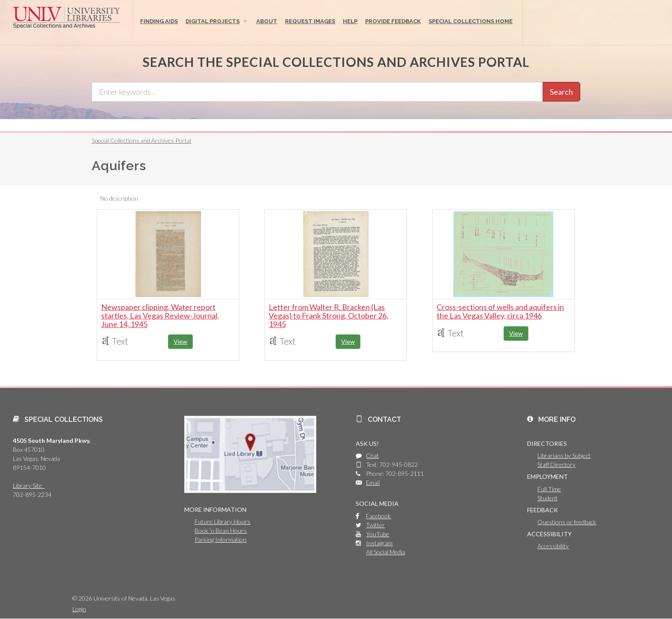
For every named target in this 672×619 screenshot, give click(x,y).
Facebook (378, 516)
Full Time (549, 489)
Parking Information (220, 539)
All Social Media (385, 552)
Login (79, 609)
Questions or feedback (567, 522)
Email (373, 482)
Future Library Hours (222, 521)
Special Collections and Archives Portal (141, 140)
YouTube (378, 534)
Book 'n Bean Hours (221, 530)
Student (547, 498)
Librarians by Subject (564, 455)
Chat (372, 455)
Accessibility (553, 546)
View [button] (180, 341)
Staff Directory (556, 464)
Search (561, 92)
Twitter (375, 525)
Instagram (379, 543)
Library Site (29, 485)
